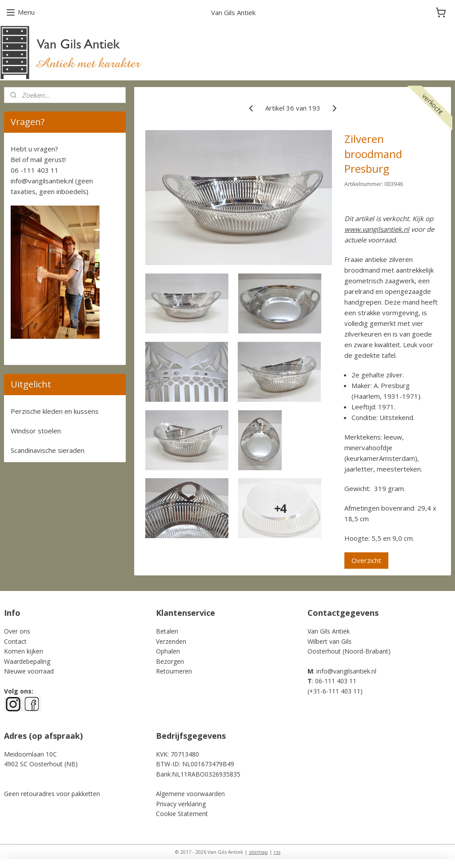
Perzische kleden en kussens (55, 411)
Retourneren (174, 671)
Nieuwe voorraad (29, 671)
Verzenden (171, 641)
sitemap (258, 852)
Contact (15, 641)
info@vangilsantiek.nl (42, 181)
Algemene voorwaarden (190, 794)
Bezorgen (170, 661)
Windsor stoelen (36, 431)
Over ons (17, 631)
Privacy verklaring (181, 804)
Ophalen (168, 651)
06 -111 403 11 (35, 170)
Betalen (167, 631)
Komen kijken (24, 651)
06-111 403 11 (336, 681)
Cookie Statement (182, 814)
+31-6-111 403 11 (335, 691)
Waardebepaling (27, 661)
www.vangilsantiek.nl (377, 229)
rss (277, 852)
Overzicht (366, 560)
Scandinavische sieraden (48, 450)
